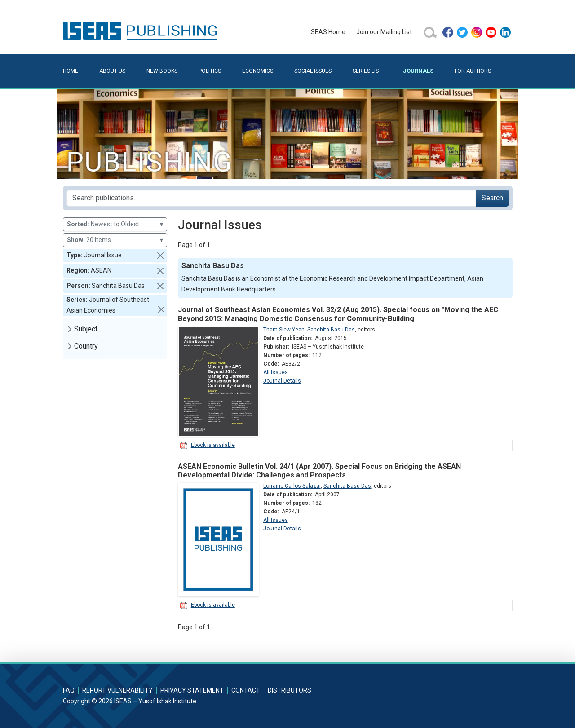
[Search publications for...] (271, 198)
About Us (112, 71)
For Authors (473, 71)
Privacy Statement (192, 690)
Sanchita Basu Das (331, 330)
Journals (418, 71)
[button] (160, 256)
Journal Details (282, 381)
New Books (162, 71)
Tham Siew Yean (284, 330)
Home (71, 71)
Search (492, 198)
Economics (258, 71)
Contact (246, 690)
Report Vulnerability (117, 690)
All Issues (276, 372)
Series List (367, 71)
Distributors (290, 690)
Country (86, 346)
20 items (115, 240)
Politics (210, 71)
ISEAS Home (327, 32)
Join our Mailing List (384, 32)
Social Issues (313, 71)
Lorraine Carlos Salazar (292, 486)
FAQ (69, 690)
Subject (86, 329)
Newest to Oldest (115, 224)
